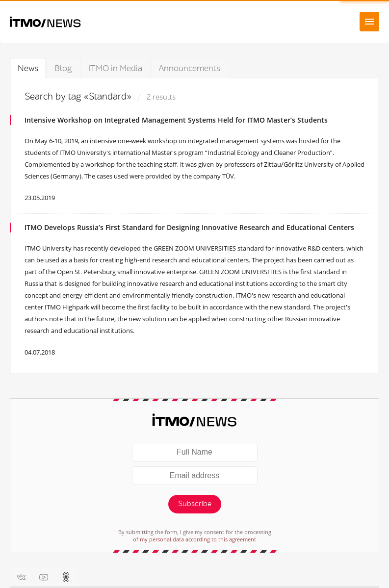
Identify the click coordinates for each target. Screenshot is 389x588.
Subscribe (195, 504)
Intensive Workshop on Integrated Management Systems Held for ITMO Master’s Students (176, 120)
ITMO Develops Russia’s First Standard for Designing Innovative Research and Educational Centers (189, 227)
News (28, 68)
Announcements (189, 68)
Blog (63, 68)
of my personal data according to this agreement (194, 539)
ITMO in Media (115, 68)
